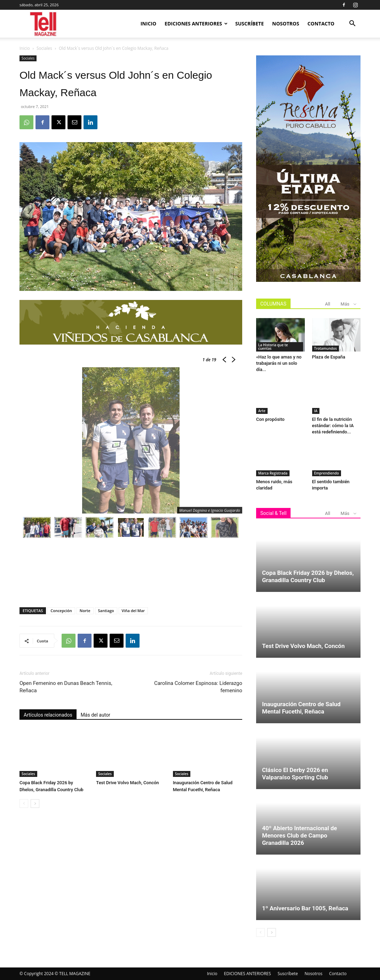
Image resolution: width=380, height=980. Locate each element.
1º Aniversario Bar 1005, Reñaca (305, 908)
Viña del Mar (133, 611)
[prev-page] (24, 804)
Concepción (61, 611)
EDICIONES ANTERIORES (196, 24)
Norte (85, 611)
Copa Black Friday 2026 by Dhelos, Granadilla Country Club (308, 576)
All (328, 304)
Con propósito (270, 419)
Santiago (106, 611)
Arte (262, 411)
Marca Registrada (273, 473)
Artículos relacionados (48, 715)
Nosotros (286, 24)
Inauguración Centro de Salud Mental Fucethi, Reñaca (301, 708)
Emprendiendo (327, 473)
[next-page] (35, 804)
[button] (352, 24)
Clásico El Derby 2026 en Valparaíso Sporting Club (295, 774)
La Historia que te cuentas (273, 347)
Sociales (44, 48)
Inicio (148, 24)
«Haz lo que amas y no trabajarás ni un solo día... (279, 363)
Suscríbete (250, 24)
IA (316, 411)
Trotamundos (326, 348)
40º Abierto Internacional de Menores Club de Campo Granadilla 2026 (300, 835)
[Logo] (44, 24)
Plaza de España (329, 357)
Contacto (321, 24)
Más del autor (96, 715)
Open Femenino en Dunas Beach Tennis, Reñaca (66, 687)
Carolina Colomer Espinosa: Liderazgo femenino (198, 687)
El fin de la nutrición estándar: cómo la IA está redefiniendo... (333, 426)
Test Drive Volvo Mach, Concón (127, 783)
